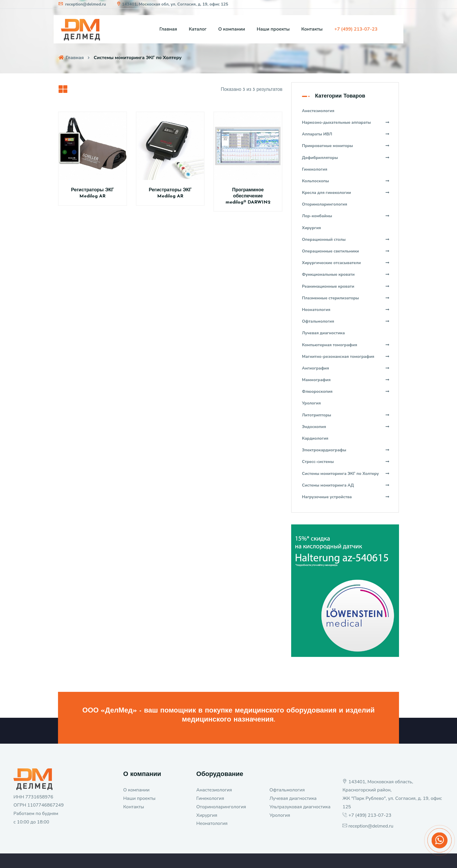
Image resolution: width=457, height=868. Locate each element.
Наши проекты (273, 29)
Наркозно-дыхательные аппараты (346, 122)
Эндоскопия (346, 427)
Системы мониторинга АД (346, 485)
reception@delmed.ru (82, 4)
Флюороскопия (346, 391)
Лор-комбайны (346, 216)
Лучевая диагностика (293, 798)
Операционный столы (346, 239)
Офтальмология (346, 321)
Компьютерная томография (346, 345)
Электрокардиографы (346, 450)
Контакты (312, 29)
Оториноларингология (221, 807)
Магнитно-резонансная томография (346, 357)
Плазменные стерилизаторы (346, 298)
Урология (280, 815)
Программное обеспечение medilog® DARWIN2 (248, 196)
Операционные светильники (346, 251)
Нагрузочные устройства (346, 497)
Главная (168, 29)
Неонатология (346, 310)
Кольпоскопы (346, 181)
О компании (232, 29)
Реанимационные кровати (346, 286)
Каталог (198, 29)
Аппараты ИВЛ (346, 134)
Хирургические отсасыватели (346, 263)
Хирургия (207, 815)
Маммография (346, 380)
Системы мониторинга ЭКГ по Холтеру (346, 474)
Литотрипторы (346, 415)
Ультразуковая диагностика (300, 807)
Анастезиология (214, 790)
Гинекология (210, 798)
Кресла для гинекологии (346, 193)
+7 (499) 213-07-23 (370, 815)
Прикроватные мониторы (346, 146)
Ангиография (346, 368)
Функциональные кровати (346, 274)
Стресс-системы (346, 462)
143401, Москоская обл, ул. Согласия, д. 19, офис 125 (172, 4)
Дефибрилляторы (346, 158)
